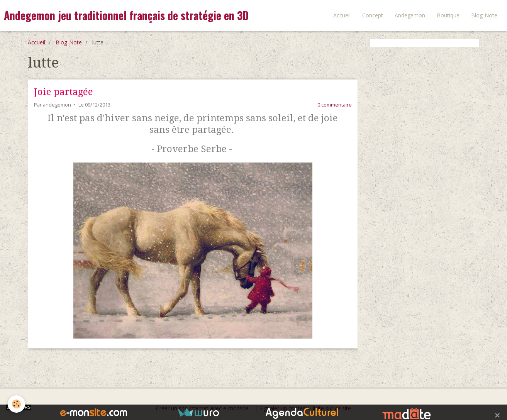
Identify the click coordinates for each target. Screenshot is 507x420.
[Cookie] (16, 404)
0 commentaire (335, 105)
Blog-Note (484, 15)
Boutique (448, 15)
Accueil (342, 15)
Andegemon (410, 15)
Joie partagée (64, 92)
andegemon (57, 105)
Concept (373, 15)
